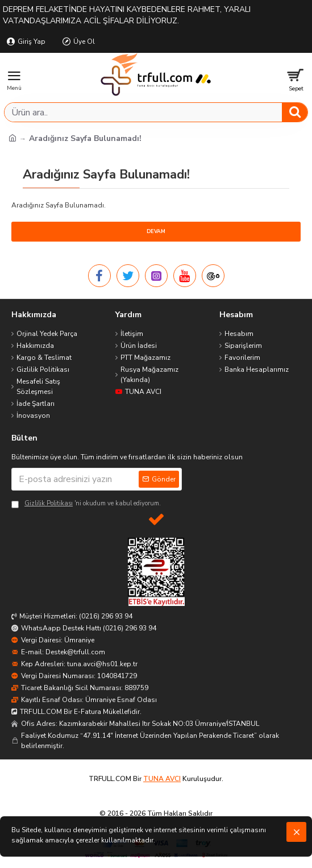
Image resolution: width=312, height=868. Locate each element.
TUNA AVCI (162, 779)
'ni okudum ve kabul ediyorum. (86, 504)
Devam (156, 231)
